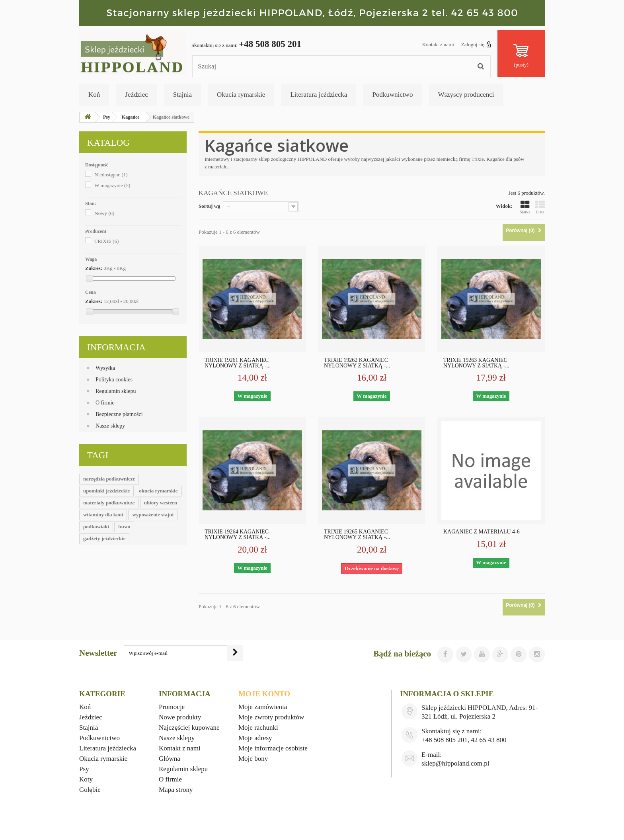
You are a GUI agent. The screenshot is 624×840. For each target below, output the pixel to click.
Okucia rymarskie (241, 95)
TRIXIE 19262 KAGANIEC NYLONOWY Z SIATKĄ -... (357, 363)
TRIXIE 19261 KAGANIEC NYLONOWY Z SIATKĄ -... (238, 363)
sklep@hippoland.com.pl (455, 763)
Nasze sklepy (110, 426)
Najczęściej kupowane (189, 728)
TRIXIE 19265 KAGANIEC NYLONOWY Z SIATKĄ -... (357, 535)
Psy (84, 769)
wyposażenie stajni (153, 515)
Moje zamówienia (263, 707)
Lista (540, 207)
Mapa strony (176, 790)
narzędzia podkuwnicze (109, 479)
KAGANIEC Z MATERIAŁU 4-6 (482, 532)
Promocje (172, 707)
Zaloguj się (476, 44)
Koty (86, 779)
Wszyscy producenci (466, 95)
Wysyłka (105, 368)
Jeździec (136, 95)
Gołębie (90, 790)
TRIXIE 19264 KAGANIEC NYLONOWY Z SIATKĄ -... (238, 535)
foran (124, 526)
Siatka (525, 207)
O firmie (105, 403)
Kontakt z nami (438, 44)
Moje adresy (255, 738)
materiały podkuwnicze (109, 503)
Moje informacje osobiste (273, 748)
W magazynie (112, 185)
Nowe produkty (180, 717)
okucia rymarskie (158, 491)
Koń (94, 95)
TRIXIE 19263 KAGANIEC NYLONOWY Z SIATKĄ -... (476, 363)
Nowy (104, 213)
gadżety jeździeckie (104, 538)
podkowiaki (96, 526)
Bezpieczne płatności (119, 414)
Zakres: (94, 268)
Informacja (116, 347)
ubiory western (161, 503)
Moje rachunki (258, 728)
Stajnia (182, 95)
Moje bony (253, 759)
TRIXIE (106, 241)
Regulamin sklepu (116, 391)
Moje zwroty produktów (271, 717)
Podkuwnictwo (392, 95)
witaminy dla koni (103, 515)
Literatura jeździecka (319, 95)
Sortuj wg (210, 206)
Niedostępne (111, 175)
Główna (170, 759)
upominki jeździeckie (106, 491)
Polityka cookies (114, 380)
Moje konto (264, 694)
